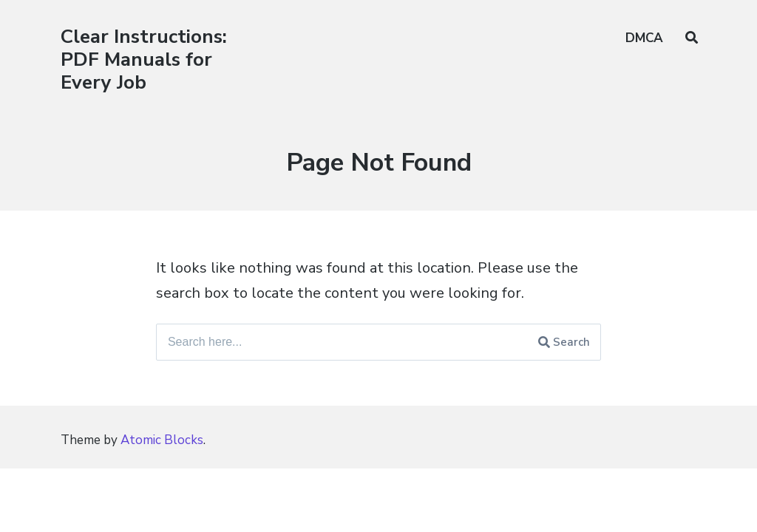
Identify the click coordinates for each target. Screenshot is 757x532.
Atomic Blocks (162, 440)
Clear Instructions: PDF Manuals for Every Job (144, 59)
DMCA (644, 38)
